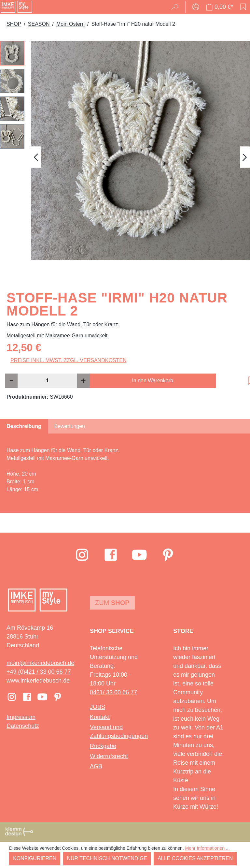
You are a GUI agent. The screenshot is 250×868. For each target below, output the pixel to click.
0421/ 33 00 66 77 (113, 692)
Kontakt (100, 717)
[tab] (24, 426)
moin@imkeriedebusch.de (40, 663)
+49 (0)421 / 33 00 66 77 (39, 672)
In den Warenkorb (153, 381)
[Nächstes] (245, 157)
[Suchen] (177, 7)
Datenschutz (23, 726)
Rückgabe (103, 746)
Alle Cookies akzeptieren (195, 858)
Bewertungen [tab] (70, 426)
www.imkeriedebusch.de (38, 681)
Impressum (21, 717)
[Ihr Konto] (196, 7)
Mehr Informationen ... (208, 848)
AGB (96, 766)
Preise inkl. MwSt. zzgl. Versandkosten (69, 360)
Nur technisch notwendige (107, 858)
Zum (112, 603)
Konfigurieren (35, 858)
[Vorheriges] (36, 157)
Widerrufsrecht (109, 756)
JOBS (97, 707)
